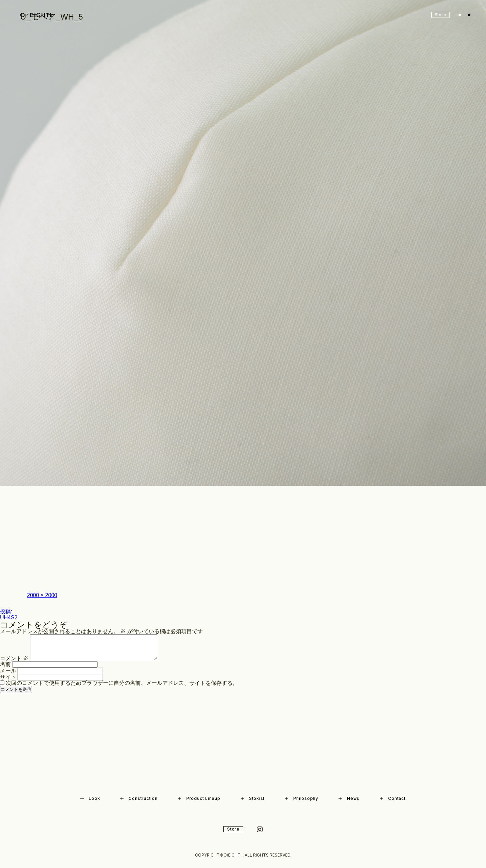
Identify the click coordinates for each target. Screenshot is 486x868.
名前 (5, 664)
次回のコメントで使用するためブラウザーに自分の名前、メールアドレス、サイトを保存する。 (122, 683)
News (349, 798)
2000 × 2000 (42, 595)
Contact (393, 798)
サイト (8, 677)
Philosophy (302, 798)
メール (8, 670)
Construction (139, 798)
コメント (14, 658)
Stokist (253, 798)
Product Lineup (199, 798)
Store (233, 829)
